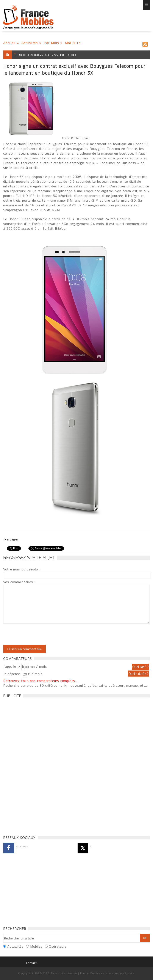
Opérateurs (58, 946)
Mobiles (36, 946)
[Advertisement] (36, 765)
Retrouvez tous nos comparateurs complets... (40, 681)
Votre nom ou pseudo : (22, 569)
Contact (31, 963)
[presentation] (39, 634)
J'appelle (10, 666)
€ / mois (35, 674)
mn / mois (38, 666)
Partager (11, 539)
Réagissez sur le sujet (29, 557)
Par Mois (51, 43)
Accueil (9, 43)
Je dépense (13, 674)
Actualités (30, 43)
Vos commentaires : (19, 582)
